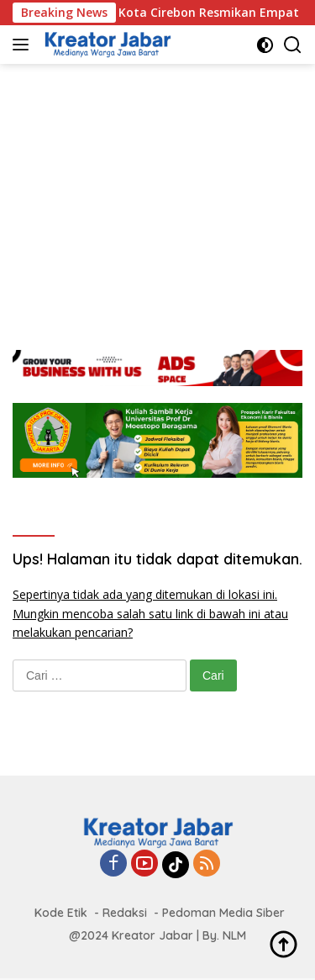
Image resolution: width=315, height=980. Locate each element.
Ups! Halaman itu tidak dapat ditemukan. (157, 559)
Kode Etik (61, 913)
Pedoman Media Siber (223, 913)
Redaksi (125, 913)
